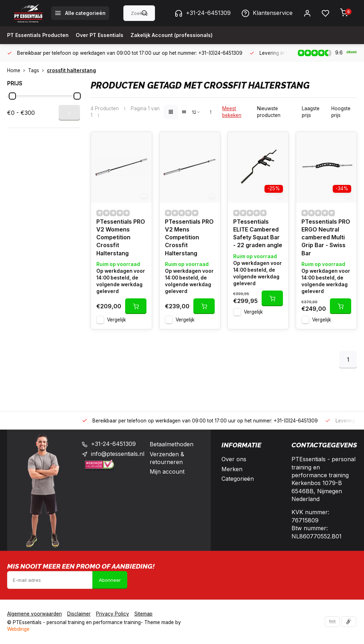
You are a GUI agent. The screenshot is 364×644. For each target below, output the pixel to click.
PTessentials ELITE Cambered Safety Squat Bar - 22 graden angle (258, 234)
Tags (38, 70)
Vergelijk (116, 320)
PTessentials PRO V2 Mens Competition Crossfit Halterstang (189, 238)
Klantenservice (267, 13)
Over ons (234, 460)
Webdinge (18, 630)
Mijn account (167, 472)
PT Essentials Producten (41, 35)
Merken (232, 469)
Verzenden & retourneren (167, 458)
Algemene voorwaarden (34, 614)
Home (18, 70)
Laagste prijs (311, 112)
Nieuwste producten (269, 112)
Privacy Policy (113, 614)
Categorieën (238, 479)
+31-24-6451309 (203, 13)
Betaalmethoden (172, 445)
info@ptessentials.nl (118, 454)
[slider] (12, 96)
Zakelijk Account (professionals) (188, 35)
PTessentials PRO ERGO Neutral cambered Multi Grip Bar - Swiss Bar (326, 238)
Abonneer (110, 580)
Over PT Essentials (109, 35)
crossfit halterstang (71, 70)
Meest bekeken (232, 112)
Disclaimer (79, 614)
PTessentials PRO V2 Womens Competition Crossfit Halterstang (121, 238)
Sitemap (143, 614)
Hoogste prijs (341, 112)
